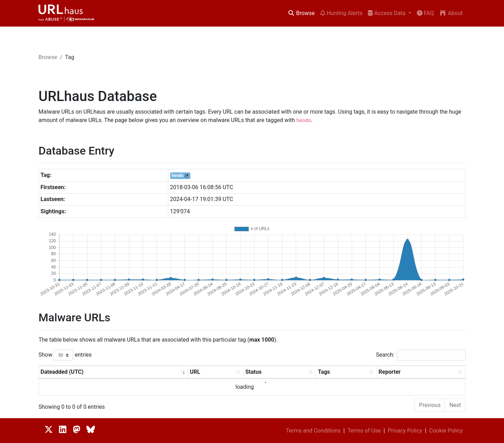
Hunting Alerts (341, 13)
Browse (301, 13)
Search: (421, 355)
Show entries (65, 355)
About (451, 13)
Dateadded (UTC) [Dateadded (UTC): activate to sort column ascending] (62, 372)
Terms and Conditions (313, 431)
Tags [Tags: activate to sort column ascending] (324, 372)
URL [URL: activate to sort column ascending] (195, 372)
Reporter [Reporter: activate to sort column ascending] (390, 372)
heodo (177, 176)
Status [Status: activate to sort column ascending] (253, 372)
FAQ (425, 13)
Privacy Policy (405, 431)
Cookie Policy (446, 431)
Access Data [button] (387, 13)
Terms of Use (364, 431)
